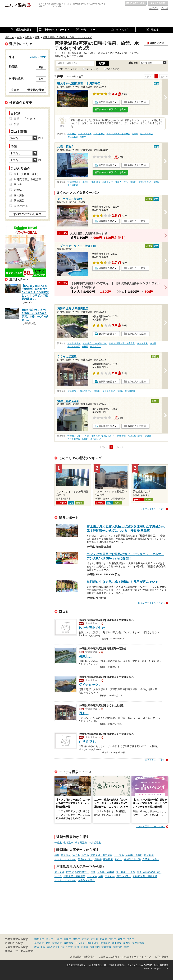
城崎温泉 (69, 943)
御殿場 (85, 947)
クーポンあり (93, 69)
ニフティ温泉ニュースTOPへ (150, 827)
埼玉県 (49, 939)
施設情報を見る (107, 102)
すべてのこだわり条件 (27, 214)
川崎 (43, 947)
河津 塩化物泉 (74, 343)
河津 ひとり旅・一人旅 (78, 436)
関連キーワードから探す (19, 951)
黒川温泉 (117, 943)
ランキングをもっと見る (153, 509)
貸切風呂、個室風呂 (101, 855)
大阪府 (94, 939)
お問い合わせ (162, 957)
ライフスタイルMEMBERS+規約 (143, 965)
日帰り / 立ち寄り (24, 119)
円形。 (84, 713)
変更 (41, 67)
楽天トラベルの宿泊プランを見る (110, 110)
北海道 (103, 939)
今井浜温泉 (95, 843)
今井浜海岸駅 (147, 134)
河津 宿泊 (72, 134)
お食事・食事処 (134, 855)
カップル (119, 855)
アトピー (110, 876)
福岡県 (130, 939)
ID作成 (165, 8)
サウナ (118, 859)
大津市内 (118, 947)
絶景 (101, 876)
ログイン (154, 8)
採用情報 (164, 965)
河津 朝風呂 (142, 343)
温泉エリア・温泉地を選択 (27, 90)
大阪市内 (95, 947)
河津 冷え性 (99, 134)
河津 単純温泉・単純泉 (78, 182)
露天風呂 (66, 855)
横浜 (37, 947)
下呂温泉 (80, 943)
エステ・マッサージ (65, 859)
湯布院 (127, 943)
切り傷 (98, 859)
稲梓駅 (83, 137)
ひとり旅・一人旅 (126, 872)
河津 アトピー (85, 134)
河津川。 (85, 656)
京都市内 (106, 947)
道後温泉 (105, 943)
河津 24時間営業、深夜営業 (122, 343)
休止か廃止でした (92, 628)
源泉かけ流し (85, 859)
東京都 (85, 939)
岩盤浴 (18, 190)
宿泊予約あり (115, 69)
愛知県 (121, 939)
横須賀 (51, 947)
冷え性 (76, 855)
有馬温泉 (57, 943)
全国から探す (38, 57)
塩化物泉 (149, 855)
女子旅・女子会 (151, 859)
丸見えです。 (89, 742)
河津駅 (135, 134)
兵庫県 (67, 939)
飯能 (77, 947)
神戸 (127, 947)
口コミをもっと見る (155, 760)
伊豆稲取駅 (73, 137)
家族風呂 (108, 859)
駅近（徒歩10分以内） (149, 872)
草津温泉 (39, 943)
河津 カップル (121, 182)
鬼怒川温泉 (138, 943)
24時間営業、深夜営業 (145, 876)
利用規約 (121, 965)
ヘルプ (148, 957)
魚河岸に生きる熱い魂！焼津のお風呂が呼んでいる (122, 582)
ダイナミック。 (90, 685)
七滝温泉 (68, 843)
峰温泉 (58, 843)
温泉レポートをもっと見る (152, 603)
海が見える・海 (132, 859)
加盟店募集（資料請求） (83, 957)
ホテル (85, 855)
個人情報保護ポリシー (77, 965)
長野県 (112, 939)
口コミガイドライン (131, 957)
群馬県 (76, 939)
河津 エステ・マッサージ (118, 134)
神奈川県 (39, 939)
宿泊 (57, 855)
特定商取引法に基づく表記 (102, 965)
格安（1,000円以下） (77, 872)
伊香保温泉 (93, 943)
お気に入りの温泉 (136, 3)
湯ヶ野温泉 (81, 843)
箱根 (48, 943)
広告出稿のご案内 (108, 957)
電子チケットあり (70, 69)
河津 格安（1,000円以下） (95, 343)
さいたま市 (67, 947)
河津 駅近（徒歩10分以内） (130, 436)
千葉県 (58, 939)
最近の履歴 (158, 3)
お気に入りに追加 (137, 102)
